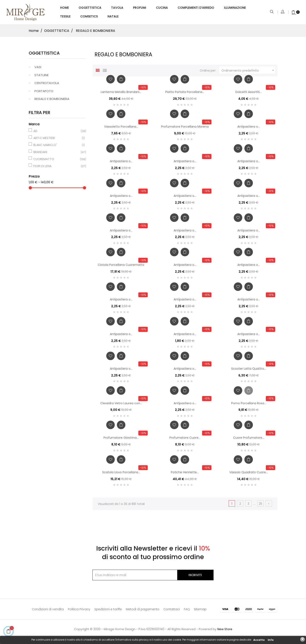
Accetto (259, 640)
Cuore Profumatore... (249, 440)
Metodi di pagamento (143, 611)
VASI (38, 69)
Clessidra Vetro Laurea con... (121, 405)
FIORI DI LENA (57, 168)
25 (261, 506)
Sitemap (200, 611)
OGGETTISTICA (44, 55)
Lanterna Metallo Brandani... (121, 94)
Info (271, 640)
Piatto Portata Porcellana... (185, 94)
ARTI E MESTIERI (57, 140)
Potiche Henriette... (185, 474)
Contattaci (172, 611)
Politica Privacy (79, 611)
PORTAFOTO (44, 93)
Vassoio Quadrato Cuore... (249, 474)
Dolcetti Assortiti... (249, 94)
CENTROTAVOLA (47, 85)
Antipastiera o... (249, 128)
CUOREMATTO (57, 161)
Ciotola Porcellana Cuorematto (121, 267)
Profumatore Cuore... (185, 440)
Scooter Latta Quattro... (249, 370)
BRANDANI (57, 154)
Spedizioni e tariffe (108, 611)
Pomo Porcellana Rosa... (249, 405)
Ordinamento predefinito (248, 72)
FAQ (187, 611)
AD (57, 133)
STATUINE (42, 77)
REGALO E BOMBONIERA (52, 101)
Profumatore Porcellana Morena (185, 128)
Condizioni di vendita (48, 611)
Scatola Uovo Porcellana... (121, 474)
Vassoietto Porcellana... (121, 128)
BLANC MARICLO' (57, 147)
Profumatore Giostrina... (121, 440)
